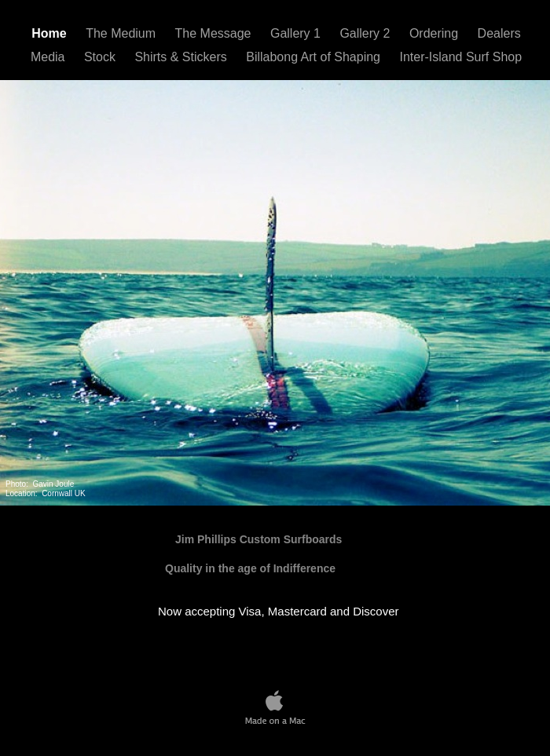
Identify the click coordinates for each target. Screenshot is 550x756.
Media (49, 57)
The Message (215, 33)
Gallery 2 (366, 33)
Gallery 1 (297, 33)
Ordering (436, 33)
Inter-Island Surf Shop (460, 57)
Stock (101, 57)
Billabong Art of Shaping (315, 57)
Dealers (499, 33)
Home (51, 33)
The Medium (122, 33)
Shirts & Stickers (182, 57)
